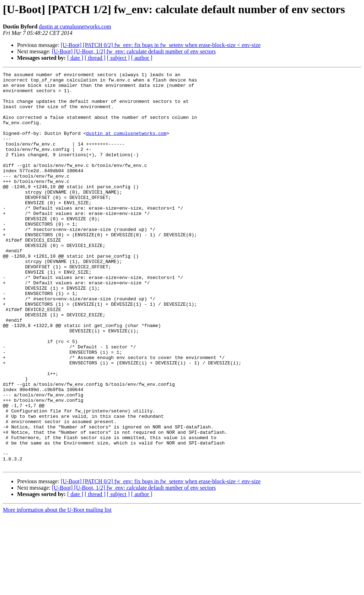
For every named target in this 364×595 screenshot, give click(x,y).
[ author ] (142, 58)
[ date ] (75, 58)
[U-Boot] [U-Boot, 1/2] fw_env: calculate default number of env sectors (134, 51)
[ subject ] (118, 58)
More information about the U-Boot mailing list (57, 589)
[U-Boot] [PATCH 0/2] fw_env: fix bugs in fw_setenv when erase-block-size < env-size (161, 45)
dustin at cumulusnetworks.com (75, 27)
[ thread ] (95, 58)
